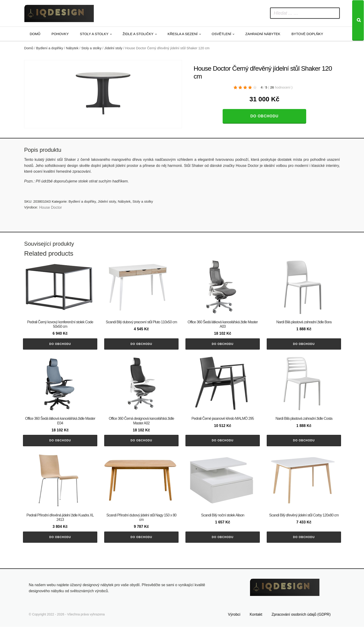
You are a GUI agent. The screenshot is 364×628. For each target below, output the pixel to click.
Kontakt (256, 616)
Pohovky (60, 34)
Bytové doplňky (307, 34)
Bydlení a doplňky (50, 48)
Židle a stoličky (138, 34)
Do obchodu (264, 116)
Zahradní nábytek (263, 34)
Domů (35, 34)
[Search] (358, 20)
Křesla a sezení (183, 34)
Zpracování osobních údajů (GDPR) (301, 616)
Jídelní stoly (113, 48)
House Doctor (51, 207)
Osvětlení (221, 34)
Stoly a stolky (94, 34)
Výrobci (234, 616)
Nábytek (72, 48)
